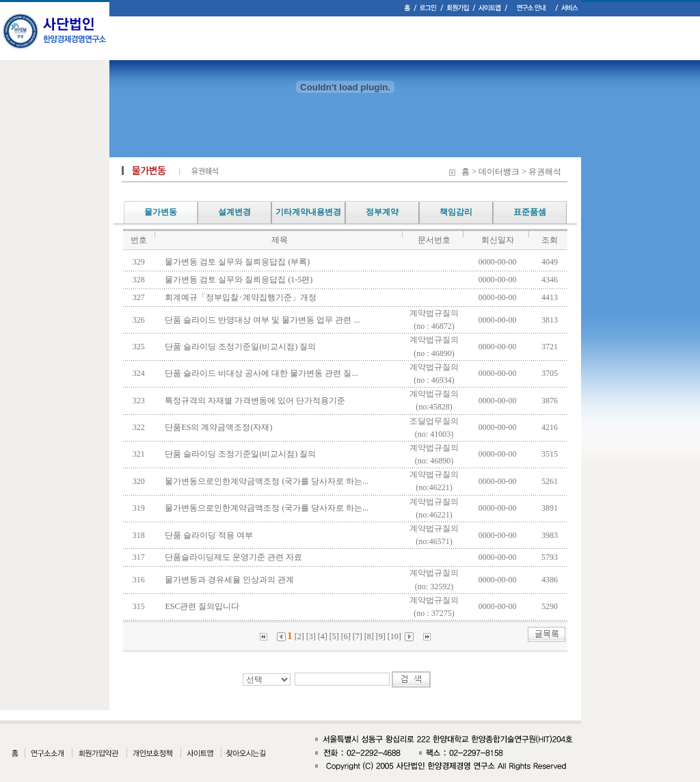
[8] (369, 636)
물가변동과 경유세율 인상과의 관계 (231, 580)
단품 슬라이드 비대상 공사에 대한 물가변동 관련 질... (263, 373)
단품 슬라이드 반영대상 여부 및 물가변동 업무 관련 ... (264, 320)
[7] (358, 636)
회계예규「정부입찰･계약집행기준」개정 (243, 297)
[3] (311, 636)
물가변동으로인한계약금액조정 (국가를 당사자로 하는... (269, 481)
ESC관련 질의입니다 (204, 606)
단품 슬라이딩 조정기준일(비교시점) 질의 (242, 347)
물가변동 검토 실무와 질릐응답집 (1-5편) (241, 280)
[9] (381, 636)
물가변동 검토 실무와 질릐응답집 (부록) (239, 262)
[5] (334, 636)
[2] (299, 636)
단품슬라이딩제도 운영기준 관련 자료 (235, 557)
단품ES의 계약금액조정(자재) (220, 427)
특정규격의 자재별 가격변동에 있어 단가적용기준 (257, 401)
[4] (323, 636)
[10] (394, 636)
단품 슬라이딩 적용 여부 (211, 535)
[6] (346, 636)
